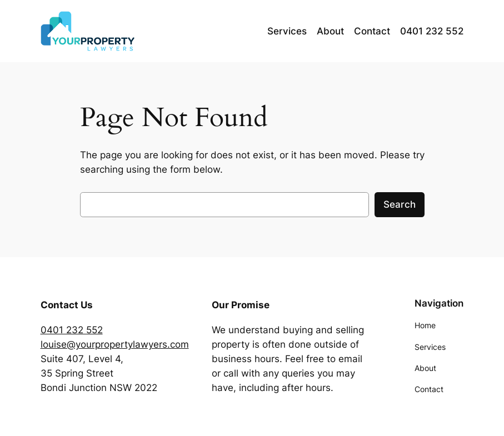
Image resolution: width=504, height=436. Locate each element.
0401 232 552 (72, 330)
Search (400, 204)
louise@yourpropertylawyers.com (115, 344)
